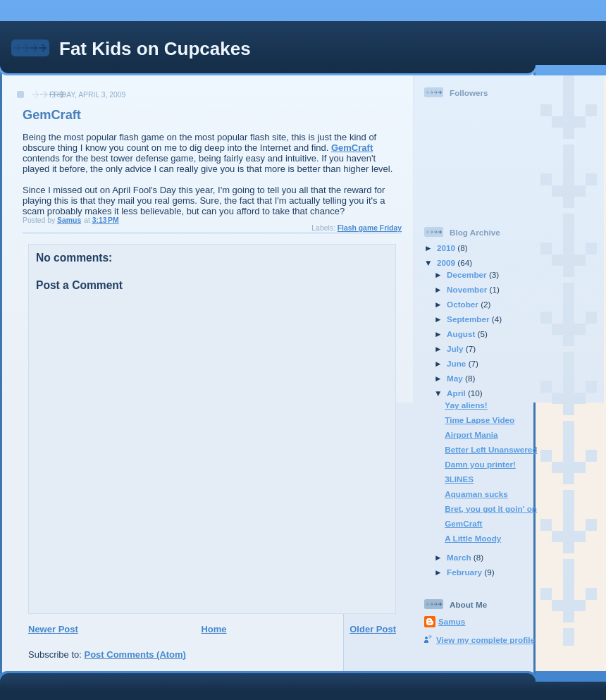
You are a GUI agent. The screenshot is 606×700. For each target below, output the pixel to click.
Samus (452, 621)
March (460, 557)
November (468, 289)
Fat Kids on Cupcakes (155, 49)
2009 (447, 263)
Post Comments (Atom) (135, 655)
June (458, 363)
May (456, 378)
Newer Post (53, 629)
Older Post (373, 629)
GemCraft (352, 148)
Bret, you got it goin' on (491, 509)
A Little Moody (473, 538)
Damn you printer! (480, 464)
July (456, 349)
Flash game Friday (370, 228)
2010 (447, 248)
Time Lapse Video (480, 420)
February (465, 572)
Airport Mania (471, 435)
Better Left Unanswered (491, 449)
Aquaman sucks (476, 494)
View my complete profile (486, 640)
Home (214, 629)
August (462, 334)
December (468, 275)
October (464, 304)
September (469, 319)
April (457, 393)
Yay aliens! (466, 405)
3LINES (459, 479)
